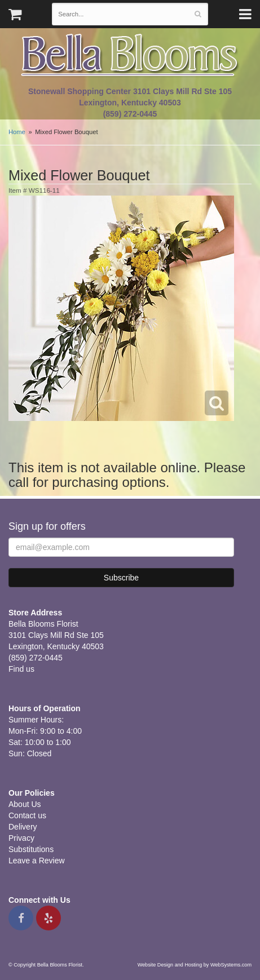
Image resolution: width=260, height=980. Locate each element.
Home (17, 132)
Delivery (23, 827)
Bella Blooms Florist (130, 56)
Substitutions (31, 849)
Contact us (27, 815)
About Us (25, 804)
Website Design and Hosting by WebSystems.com (195, 965)
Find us (21, 669)
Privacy (21, 838)
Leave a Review (37, 861)
